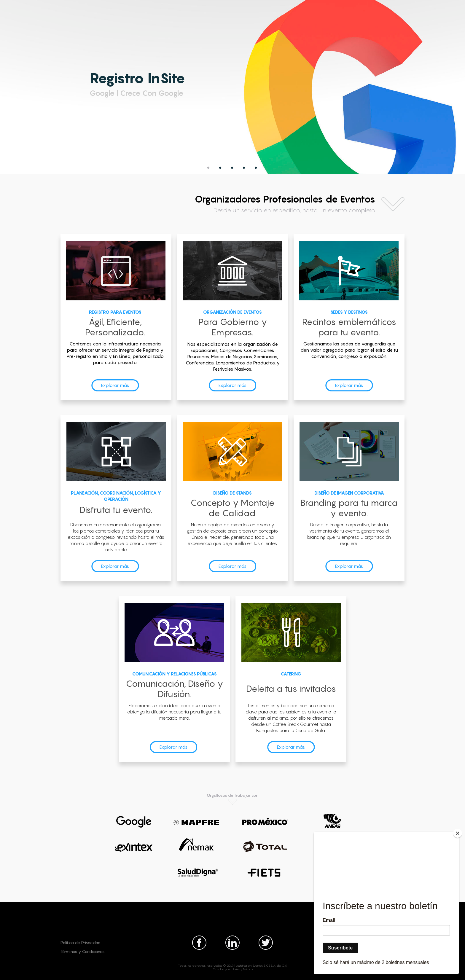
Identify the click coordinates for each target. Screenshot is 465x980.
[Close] (458, 833)
